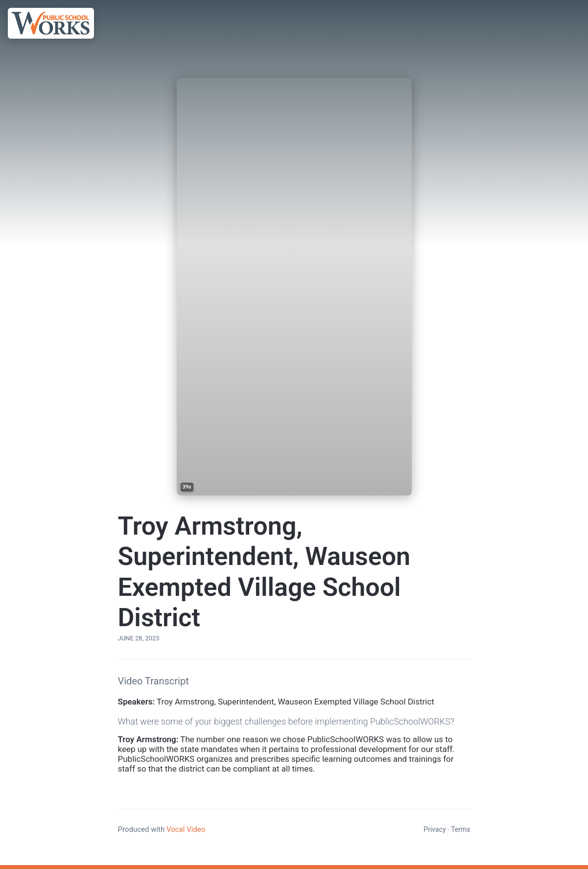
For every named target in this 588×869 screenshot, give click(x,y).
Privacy (435, 829)
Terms (460, 829)
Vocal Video (186, 829)
